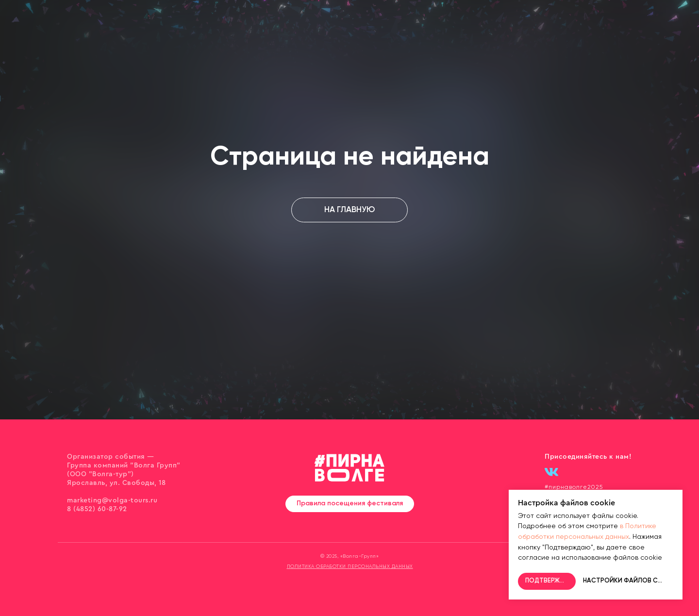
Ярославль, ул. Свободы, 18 (116, 483)
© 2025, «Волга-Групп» (350, 556)
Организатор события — (111, 457)
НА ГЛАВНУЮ (349, 210)
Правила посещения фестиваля (350, 503)
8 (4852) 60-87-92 (97, 509)
